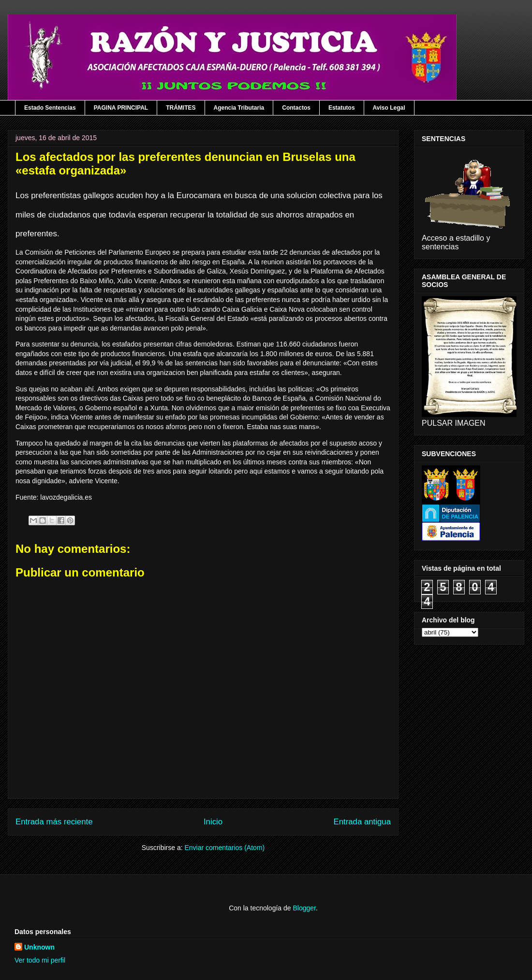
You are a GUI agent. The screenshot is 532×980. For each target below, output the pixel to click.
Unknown (39, 947)
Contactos (296, 108)
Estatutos (342, 108)
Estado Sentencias (50, 108)
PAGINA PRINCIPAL (121, 108)
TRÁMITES (181, 108)
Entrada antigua (362, 822)
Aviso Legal (389, 108)
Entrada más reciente (54, 822)
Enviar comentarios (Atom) (224, 848)
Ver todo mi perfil (40, 960)
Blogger (304, 908)
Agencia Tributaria (239, 108)
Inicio (213, 822)
